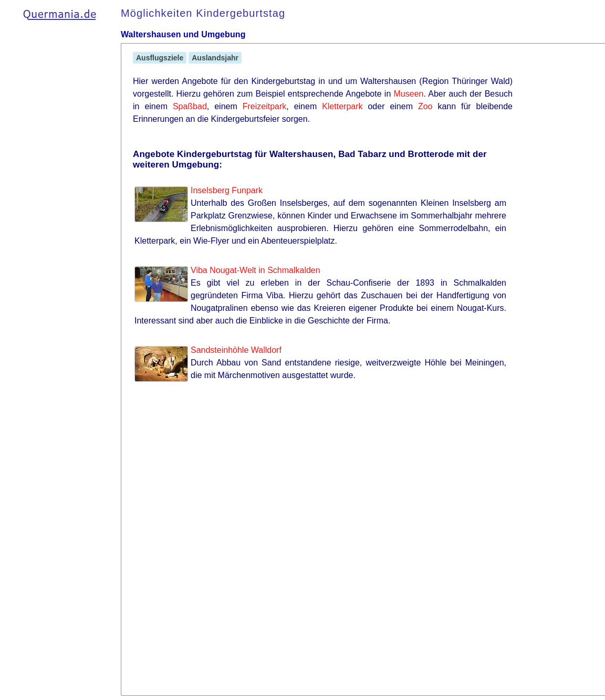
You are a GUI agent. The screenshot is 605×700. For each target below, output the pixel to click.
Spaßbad (190, 106)
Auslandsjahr (215, 58)
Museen (409, 94)
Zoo (425, 106)
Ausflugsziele (160, 58)
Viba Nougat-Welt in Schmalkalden (255, 270)
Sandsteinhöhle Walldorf (236, 350)
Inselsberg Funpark (227, 190)
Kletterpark (342, 106)
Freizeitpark (265, 106)
